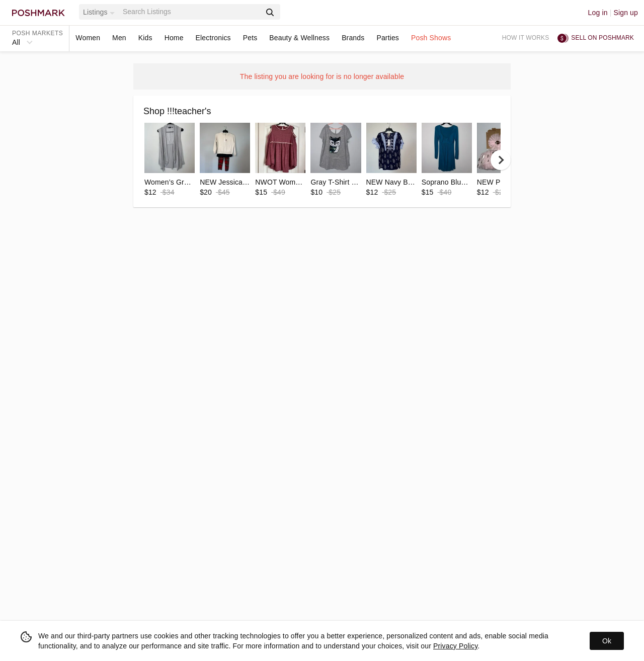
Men (119, 38)
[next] (501, 160)
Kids (145, 38)
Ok (607, 641)
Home (174, 38)
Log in (598, 13)
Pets (250, 38)
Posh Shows (431, 38)
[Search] (191, 12)
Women (88, 38)
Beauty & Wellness (299, 38)
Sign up (626, 13)
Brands (353, 38)
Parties (388, 38)
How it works (526, 38)
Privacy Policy (455, 646)
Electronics (213, 38)
